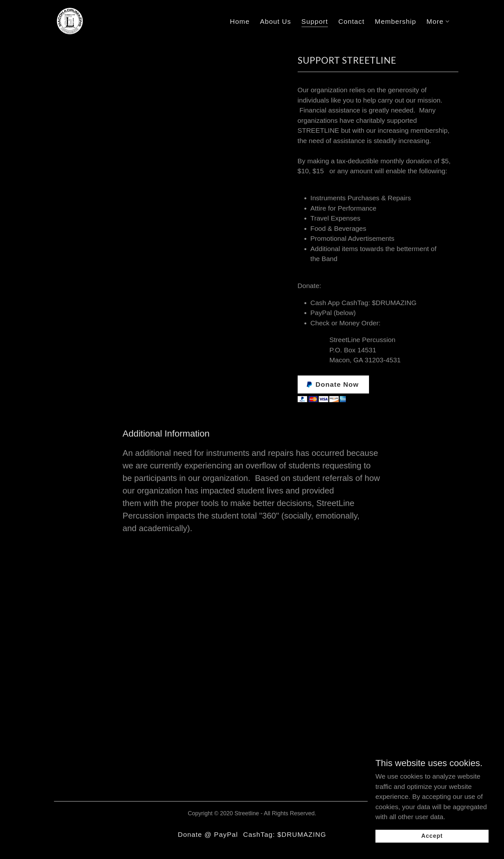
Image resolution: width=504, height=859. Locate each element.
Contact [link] (351, 21)
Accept (432, 836)
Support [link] (315, 21)
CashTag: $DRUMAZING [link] (285, 834)
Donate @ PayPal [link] (208, 834)
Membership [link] (396, 21)
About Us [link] (276, 21)
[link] (69, 20)
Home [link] (240, 21)
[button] (438, 22)
